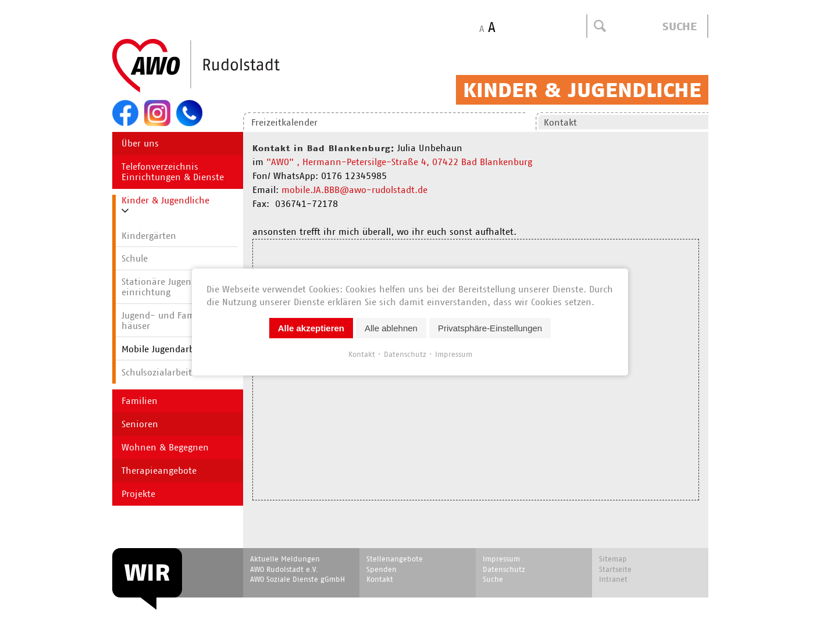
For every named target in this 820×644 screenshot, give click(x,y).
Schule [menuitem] (135, 258)
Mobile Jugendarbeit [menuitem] (163, 349)
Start (224, 66)
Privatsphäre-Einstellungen (490, 328)
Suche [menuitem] (493, 579)
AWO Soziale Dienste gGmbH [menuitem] (297, 579)
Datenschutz (405, 354)
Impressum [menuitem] (501, 559)
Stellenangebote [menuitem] (395, 559)
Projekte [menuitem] (138, 494)
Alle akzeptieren (311, 328)
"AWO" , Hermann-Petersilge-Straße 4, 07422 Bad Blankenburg (399, 162)
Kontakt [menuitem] (560, 122)
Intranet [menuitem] (613, 579)
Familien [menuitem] (140, 401)
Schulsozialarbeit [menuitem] (157, 372)
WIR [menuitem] (147, 573)
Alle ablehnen (391, 328)
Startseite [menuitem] (615, 569)
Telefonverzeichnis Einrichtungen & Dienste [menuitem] (173, 172)
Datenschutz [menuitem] (504, 569)
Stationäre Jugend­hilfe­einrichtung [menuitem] (171, 287)
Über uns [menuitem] (140, 143)
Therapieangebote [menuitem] (159, 471)
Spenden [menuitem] (382, 569)
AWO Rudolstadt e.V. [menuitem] (284, 569)
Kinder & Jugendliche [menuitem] (165, 200)
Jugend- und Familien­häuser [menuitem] (170, 321)
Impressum (454, 354)
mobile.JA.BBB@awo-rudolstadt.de (354, 190)
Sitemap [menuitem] (613, 559)
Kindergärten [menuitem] (149, 236)
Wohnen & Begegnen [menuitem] (165, 447)
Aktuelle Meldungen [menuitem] (285, 559)
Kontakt (362, 354)
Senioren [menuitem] (140, 424)
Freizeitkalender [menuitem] (284, 122)
